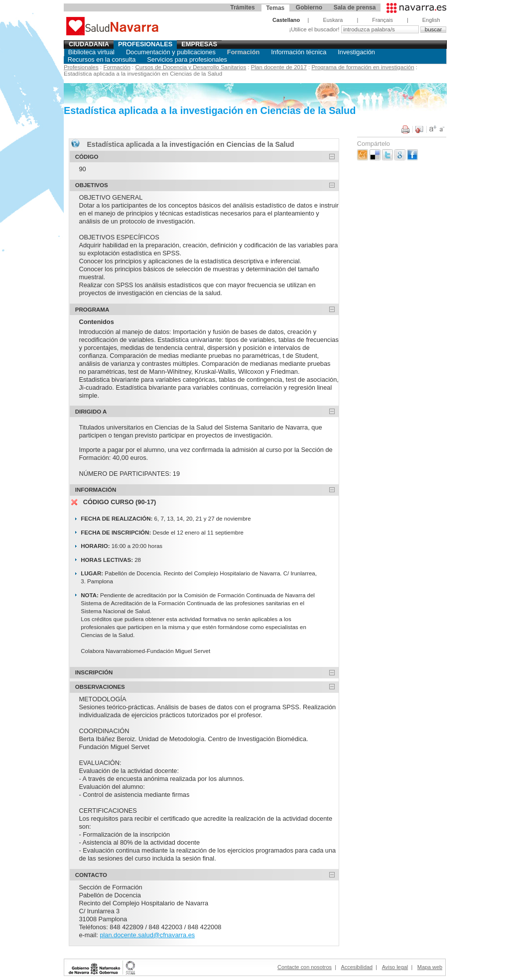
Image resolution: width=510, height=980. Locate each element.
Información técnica (299, 52)
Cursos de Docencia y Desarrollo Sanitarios (191, 67)
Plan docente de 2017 (279, 67)
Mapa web (430, 967)
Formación (243, 52)
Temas (275, 8)
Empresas (199, 44)
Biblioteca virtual (91, 52)
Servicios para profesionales (187, 59)
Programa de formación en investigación (363, 67)
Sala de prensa (355, 7)
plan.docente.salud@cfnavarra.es (147, 935)
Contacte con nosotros (305, 967)
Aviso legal (395, 967)
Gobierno (309, 7)
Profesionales (145, 44)
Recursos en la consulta (102, 59)
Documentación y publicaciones (171, 52)
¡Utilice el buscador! (315, 29)
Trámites (242, 7)
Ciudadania (89, 44)
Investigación (356, 52)
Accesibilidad (357, 967)
